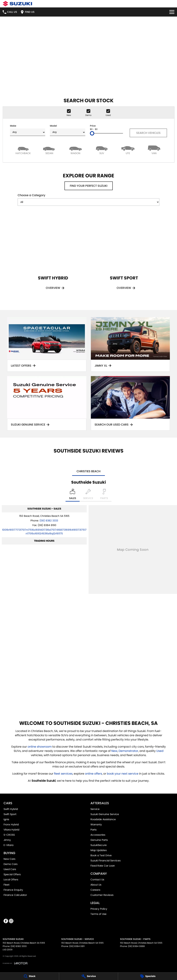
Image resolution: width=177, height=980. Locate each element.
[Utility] (128, 150)
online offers (93, 774)
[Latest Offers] (47, 344)
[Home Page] (17, 4)
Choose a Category (88, 199)
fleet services (63, 774)
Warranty (96, 824)
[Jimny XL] (130, 344)
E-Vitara (8, 845)
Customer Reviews (102, 895)
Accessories (98, 835)
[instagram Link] (11, 921)
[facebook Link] (6, 921)
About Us (96, 885)
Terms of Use (98, 914)
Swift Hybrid (11, 809)
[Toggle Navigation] (172, 12)
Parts (93, 830)
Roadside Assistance (103, 819)
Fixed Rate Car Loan (103, 866)
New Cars (9, 859)
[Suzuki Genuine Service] (47, 403)
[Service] (89, 976)
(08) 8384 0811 (77, 946)
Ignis (6, 819)
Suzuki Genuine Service (105, 814)
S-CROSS (9, 835)
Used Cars (10, 869)
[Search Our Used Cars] (130, 403)
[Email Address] (44, 532)
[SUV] (102, 150)
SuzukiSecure (99, 845)
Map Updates (99, 850)
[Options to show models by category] (88, 202)
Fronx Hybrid (11, 824)
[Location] (73, 495)
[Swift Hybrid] (53, 257)
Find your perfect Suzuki (89, 186)
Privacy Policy (99, 909)
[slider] (92, 133)
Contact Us (97, 880)
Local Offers (11, 880)
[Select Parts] (104, 495)
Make (28, 130)
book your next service (123, 774)
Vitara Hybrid (11, 830)
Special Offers (12, 874)
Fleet (6, 885)
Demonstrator (128, 751)
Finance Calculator (15, 895)
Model (67, 130)
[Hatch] (23, 150)
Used (160, 751)
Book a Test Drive (101, 855)
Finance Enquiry (13, 890)
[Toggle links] (15, 963)
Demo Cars (11, 864)
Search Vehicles (148, 133)
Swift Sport (10, 814)
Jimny (7, 840)
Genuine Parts (99, 840)
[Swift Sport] (124, 257)
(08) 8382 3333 (49, 521)
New (114, 751)
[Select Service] (88, 495)
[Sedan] (49, 150)
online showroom (40, 747)
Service (95, 809)
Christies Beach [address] (88, 471)
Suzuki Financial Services (106, 861)
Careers (95, 890)
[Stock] (29, 976)
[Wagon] (75, 150)
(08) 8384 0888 (136, 946)
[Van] (154, 150)
